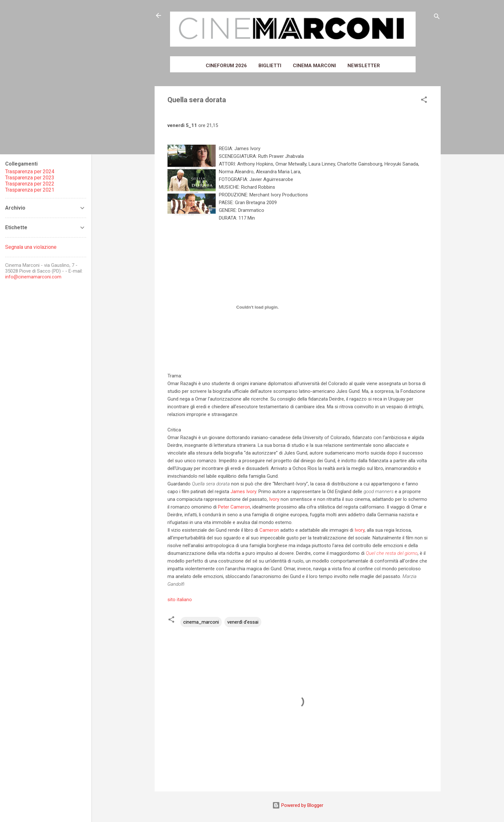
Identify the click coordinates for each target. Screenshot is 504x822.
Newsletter (364, 66)
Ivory (274, 499)
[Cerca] (437, 18)
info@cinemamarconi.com (33, 277)
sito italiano (180, 600)
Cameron (269, 530)
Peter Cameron (234, 507)
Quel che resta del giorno (392, 553)
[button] (424, 101)
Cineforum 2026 (226, 66)
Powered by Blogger (298, 805)
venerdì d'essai (243, 622)
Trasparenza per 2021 (30, 190)
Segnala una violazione (31, 247)
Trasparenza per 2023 (30, 178)
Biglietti (270, 66)
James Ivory (243, 492)
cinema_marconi (201, 622)
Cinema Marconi (314, 66)
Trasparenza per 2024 (30, 172)
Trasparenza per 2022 (30, 184)
